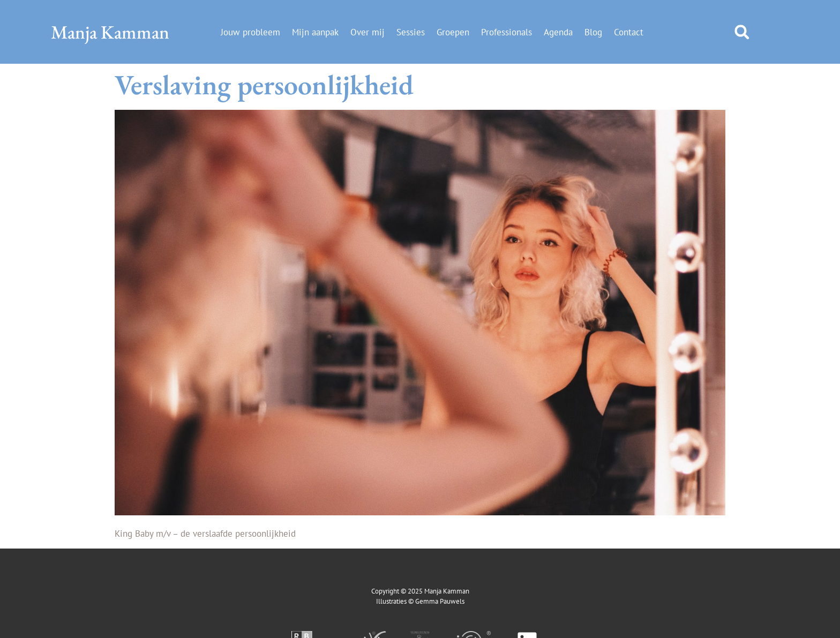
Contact (629, 32)
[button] (742, 32)
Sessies (411, 32)
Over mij (367, 32)
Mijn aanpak (315, 32)
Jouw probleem (250, 32)
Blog (593, 32)
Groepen (453, 32)
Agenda (558, 32)
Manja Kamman (110, 32)
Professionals (507, 32)
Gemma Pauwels (440, 601)
